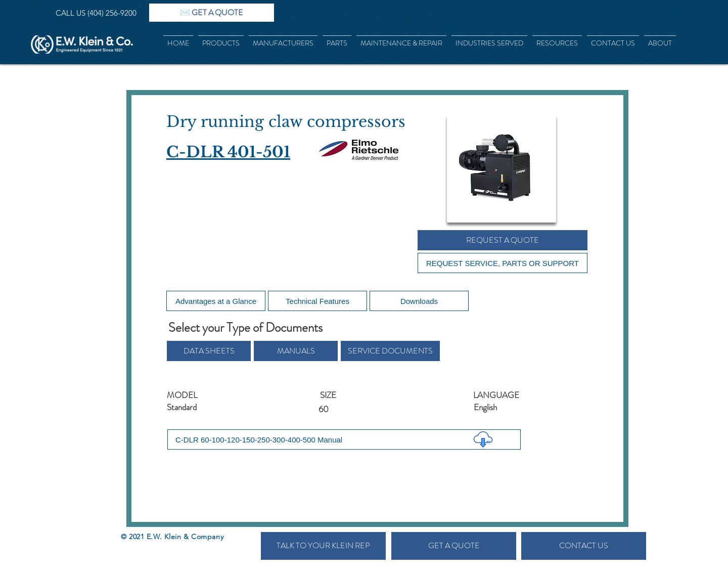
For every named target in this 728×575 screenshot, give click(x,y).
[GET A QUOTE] (454, 546)
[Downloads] (419, 301)
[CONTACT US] (584, 546)
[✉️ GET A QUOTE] (212, 13)
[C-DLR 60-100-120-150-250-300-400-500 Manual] (344, 439)
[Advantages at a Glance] (216, 301)
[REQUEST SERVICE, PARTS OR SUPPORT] (503, 263)
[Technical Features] (317, 301)
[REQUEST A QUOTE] (503, 240)
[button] (209, 351)
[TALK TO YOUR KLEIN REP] (323, 546)
